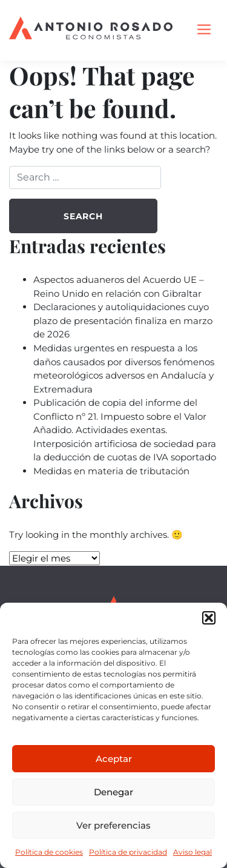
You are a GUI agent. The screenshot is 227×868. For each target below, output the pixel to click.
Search (83, 216)
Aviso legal (192, 852)
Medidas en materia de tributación (111, 471)
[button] (209, 618)
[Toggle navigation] (204, 30)
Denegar (113, 792)
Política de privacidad (128, 852)
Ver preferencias (113, 825)
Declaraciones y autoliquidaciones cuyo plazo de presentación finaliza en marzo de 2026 (123, 320)
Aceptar (114, 759)
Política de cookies (49, 852)
